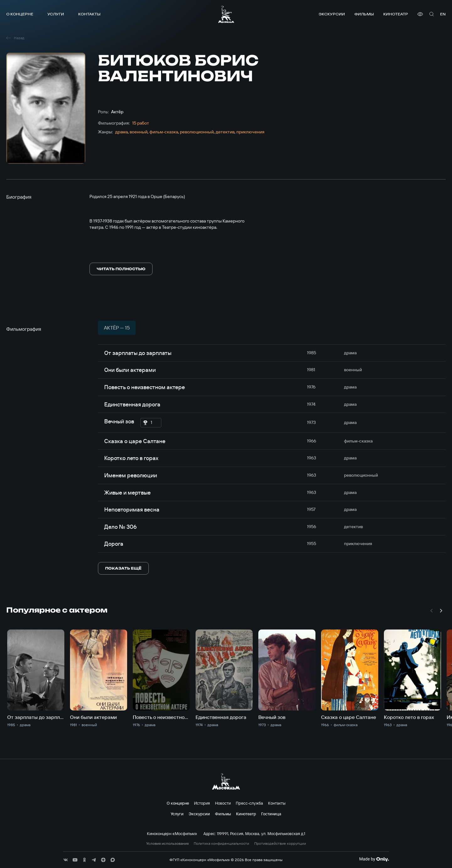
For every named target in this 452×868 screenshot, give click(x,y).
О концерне (20, 14)
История (202, 803)
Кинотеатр (396, 14)
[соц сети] (66, 860)
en (443, 14)
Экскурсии (332, 14)
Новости (223, 803)
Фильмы (364, 14)
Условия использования (167, 844)
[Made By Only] (374, 859)
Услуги (56, 14)
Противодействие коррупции (280, 844)
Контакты (89, 14)
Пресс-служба (249, 803)
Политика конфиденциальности (221, 844)
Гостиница (271, 814)
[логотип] (226, 14)
